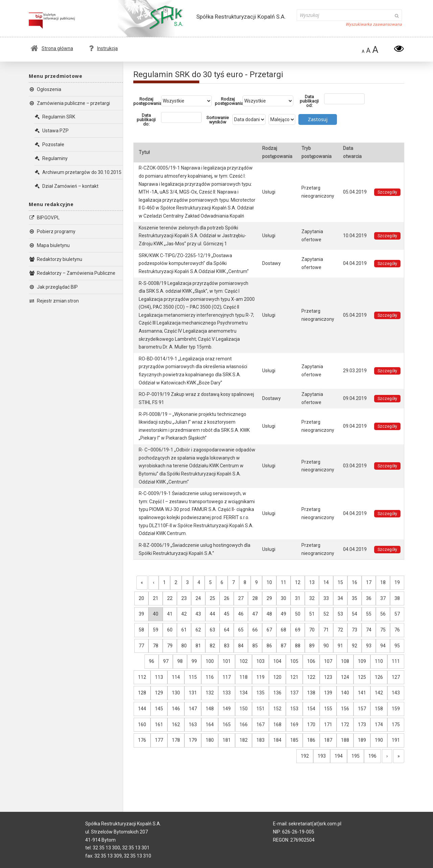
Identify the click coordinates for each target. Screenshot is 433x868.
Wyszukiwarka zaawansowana (374, 24)
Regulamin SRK (55, 117)
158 (379, 709)
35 (355, 598)
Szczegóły (387, 192)
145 (159, 709)
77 (141, 646)
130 (176, 693)
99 (194, 661)
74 (369, 630)
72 (340, 630)
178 (176, 740)
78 (156, 646)
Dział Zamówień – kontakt (66, 186)
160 (142, 725)
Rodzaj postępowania (147, 101)
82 (212, 646)
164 (210, 725)
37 (383, 598)
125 (362, 677)
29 (269, 598)
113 (159, 677)
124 (345, 677)
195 (356, 756)
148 (210, 709)
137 (294, 693)
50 (298, 614)
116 (210, 677)
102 (244, 661)
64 (227, 630)
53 (340, 614)
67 (269, 630)
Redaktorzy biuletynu (55, 259)
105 (294, 661)
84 (241, 646)
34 (340, 598)
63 (212, 630)
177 (159, 740)
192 (305, 756)
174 (379, 725)
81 (198, 646)
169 (294, 725)
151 (260, 709)
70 (312, 630)
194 (339, 756)
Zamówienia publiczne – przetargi (69, 103)
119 (260, 677)
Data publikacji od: (309, 101)
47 (255, 614)
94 (383, 646)
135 (260, 693)
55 (369, 614)
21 (156, 598)
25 (212, 598)
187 (328, 740)
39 (141, 614)
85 (255, 646)
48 (269, 614)
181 (227, 740)
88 (298, 646)
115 (193, 677)
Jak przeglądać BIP (53, 287)
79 (170, 646)
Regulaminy (51, 158)
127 (396, 677)
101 (227, 661)
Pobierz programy (52, 231)
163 (193, 725)
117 (227, 677)
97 (166, 661)
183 (260, 740)
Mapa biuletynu (49, 245)
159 (396, 709)
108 (345, 661)
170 (311, 725)
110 (379, 661)
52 (326, 614)
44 (212, 614)
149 (227, 709)
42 (184, 614)
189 (362, 740)
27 (241, 598)
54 (355, 614)
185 (294, 740)
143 (396, 693)
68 (283, 630)
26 (227, 598)
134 (244, 693)
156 (345, 709)
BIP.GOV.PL (44, 218)
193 (322, 756)
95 (397, 646)
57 (397, 614)
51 (312, 614)
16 (355, 582)
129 (159, 693)
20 (141, 598)
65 (241, 630)
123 (328, 677)
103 (260, 661)
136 (277, 693)
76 (397, 630)
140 (345, 693)
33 (326, 598)
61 (184, 630)
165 (227, 725)
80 (184, 646)
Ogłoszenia (45, 89)
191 (396, 740)
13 (312, 582)
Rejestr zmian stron (54, 301)
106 (311, 661)
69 (298, 630)
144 (142, 709)
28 (255, 598)
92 (355, 646)
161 (159, 725)
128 (142, 693)
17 (369, 582)
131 (193, 693)
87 (283, 646)
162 (176, 725)
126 (379, 677)
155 (328, 709)
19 (397, 582)
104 (277, 661)
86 (269, 646)
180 (210, 740)
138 (311, 693)
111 (396, 661)
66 (255, 630)
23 (184, 598)
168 (277, 725)
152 (277, 709)
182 (244, 740)
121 (294, 677)
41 (170, 614)
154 (311, 709)
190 (379, 740)
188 (345, 740)
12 (298, 582)
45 (227, 614)
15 (340, 582)
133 (227, 693)
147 (193, 709)
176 (142, 740)
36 (369, 598)
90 (326, 646)
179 (193, 740)
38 (397, 598)
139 (328, 693)
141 (362, 693)
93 (369, 646)
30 (283, 598)
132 (210, 693)
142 (379, 693)
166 (244, 725)
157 (362, 709)
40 (156, 614)
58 (141, 630)
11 (283, 582)
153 (294, 709)
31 (298, 598)
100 (210, 661)
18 (383, 582)
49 (283, 614)
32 (312, 598)
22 (170, 598)
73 (355, 630)
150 (244, 709)
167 (260, 725)
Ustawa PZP (51, 131)
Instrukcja (103, 48)
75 (383, 630)
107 (328, 661)
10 (269, 582)
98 (180, 661)
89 (312, 646)
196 (372, 756)
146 (176, 709)
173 (362, 725)
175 (396, 725)
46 (241, 614)
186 (311, 740)
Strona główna (52, 48)
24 (198, 598)
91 (340, 646)
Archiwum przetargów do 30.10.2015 (78, 172)
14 (326, 582)
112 (142, 677)
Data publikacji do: (146, 120)
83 (227, 646)
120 (277, 677)
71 (326, 630)
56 (383, 614)
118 (244, 677)
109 (362, 661)
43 (198, 614)
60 (170, 630)
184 (277, 740)
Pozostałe (49, 144)
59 (156, 630)
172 (345, 725)
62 (198, 630)
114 (176, 677)
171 (328, 725)
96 (152, 661)
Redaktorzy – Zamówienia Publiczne (72, 273)
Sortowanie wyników (218, 120)
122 (311, 677)
